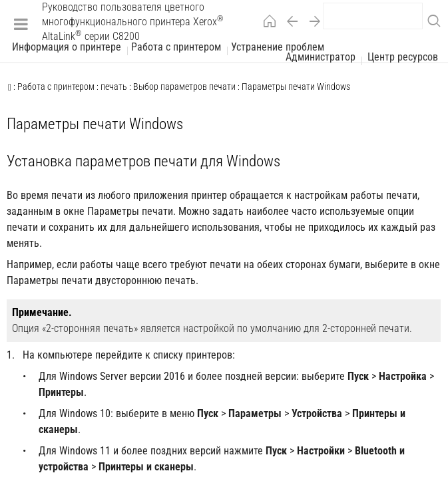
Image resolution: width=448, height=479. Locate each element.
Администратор (321, 57)
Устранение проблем (278, 47)
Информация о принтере (67, 47)
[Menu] (21, 24)
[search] (373, 16)
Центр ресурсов (403, 57)
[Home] (266, 24)
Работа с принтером (176, 47)
